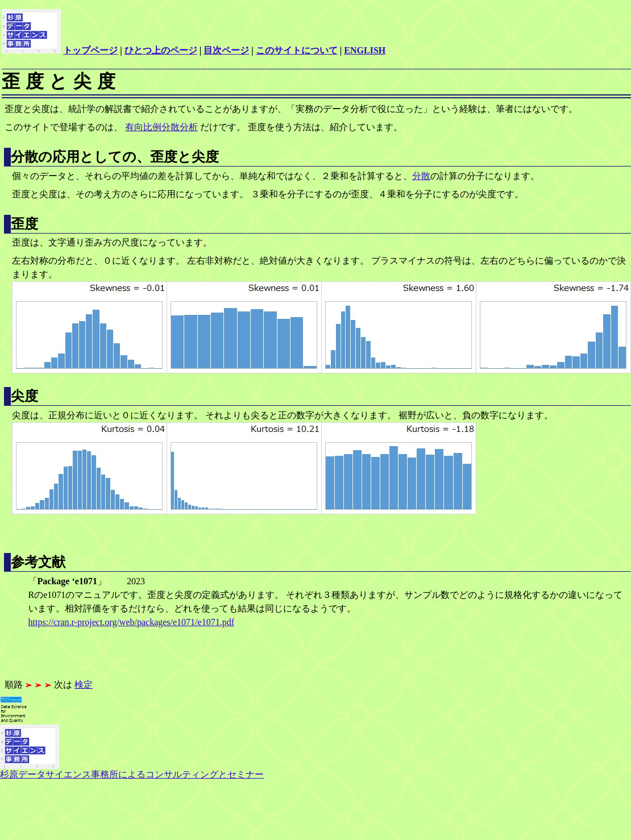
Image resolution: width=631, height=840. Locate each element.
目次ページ (226, 50)
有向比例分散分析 (161, 127)
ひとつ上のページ (161, 50)
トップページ (90, 50)
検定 (84, 685)
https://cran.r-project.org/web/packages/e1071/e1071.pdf (131, 622)
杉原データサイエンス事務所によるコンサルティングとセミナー (132, 770)
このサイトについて (297, 50)
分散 (421, 176)
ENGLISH (365, 50)
